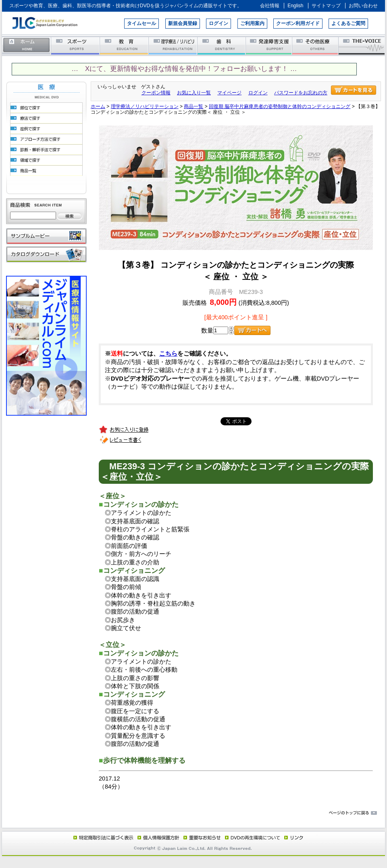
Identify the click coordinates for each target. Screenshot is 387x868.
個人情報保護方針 (157, 837)
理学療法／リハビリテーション (173, 45)
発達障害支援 (269, 45)
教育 (124, 45)
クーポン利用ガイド (298, 23)
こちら (168, 354)
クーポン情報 (156, 93)
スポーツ (76, 45)
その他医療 (316, 45)
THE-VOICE (362, 45)
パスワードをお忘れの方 (301, 93)
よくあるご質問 (348, 23)
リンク (293, 837)
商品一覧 (193, 106)
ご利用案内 (252, 23)
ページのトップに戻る (193, 813)
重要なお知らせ (200, 837)
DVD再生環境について (253, 837)
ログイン (218, 23)
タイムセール (141, 23)
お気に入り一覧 (194, 93)
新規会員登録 (183, 23)
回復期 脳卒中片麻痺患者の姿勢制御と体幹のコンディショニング (280, 106)
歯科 (222, 45)
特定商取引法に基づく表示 (103, 837)
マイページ (229, 93)
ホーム (27, 45)
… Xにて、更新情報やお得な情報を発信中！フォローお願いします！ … (184, 69)
